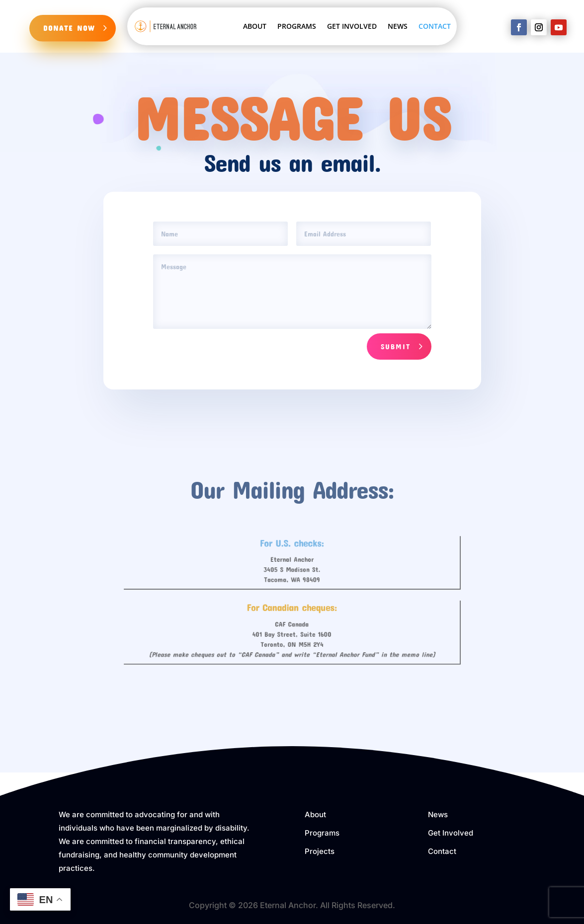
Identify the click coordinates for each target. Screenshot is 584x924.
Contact (442, 851)
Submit (396, 346)
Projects (320, 851)
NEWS (398, 26)
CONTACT (435, 26)
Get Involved (451, 833)
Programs (322, 833)
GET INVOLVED (352, 26)
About (315, 814)
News (438, 814)
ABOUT (255, 26)
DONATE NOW (69, 28)
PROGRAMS (297, 26)
